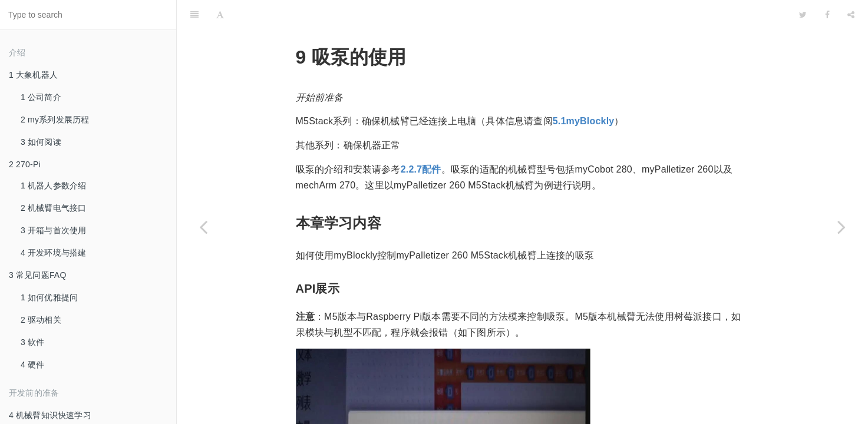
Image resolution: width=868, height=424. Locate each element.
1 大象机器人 (33, 75)
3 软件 (32, 342)
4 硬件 (32, 365)
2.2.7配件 (421, 140)
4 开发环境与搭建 (53, 253)
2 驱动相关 (41, 320)
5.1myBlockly (584, 92)
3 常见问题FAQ (37, 275)
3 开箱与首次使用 (53, 230)
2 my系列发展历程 (55, 120)
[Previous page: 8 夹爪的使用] (203, 227)
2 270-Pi (25, 164)
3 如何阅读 (41, 142)
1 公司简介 (41, 97)
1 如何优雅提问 (49, 297)
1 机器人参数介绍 (53, 185)
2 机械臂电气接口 (53, 208)
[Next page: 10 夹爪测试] (841, 227)
